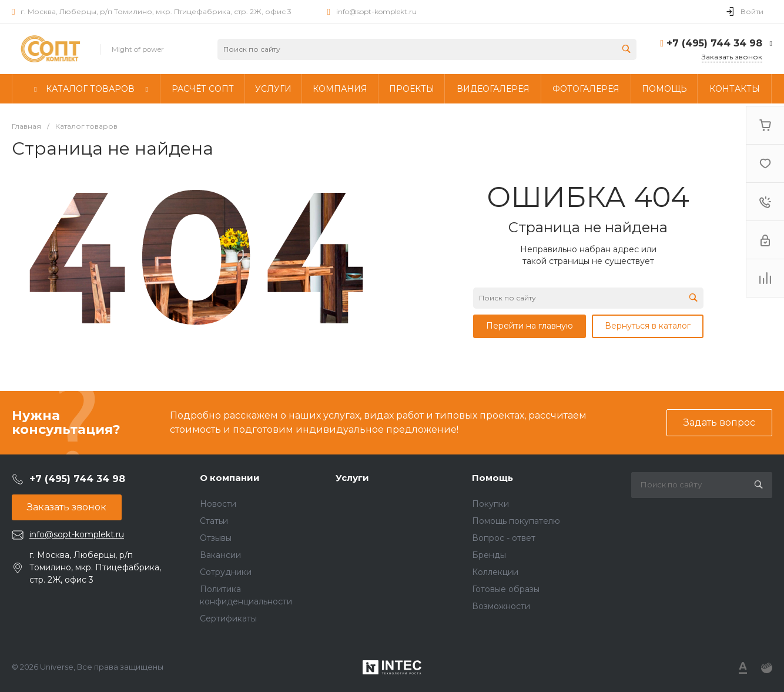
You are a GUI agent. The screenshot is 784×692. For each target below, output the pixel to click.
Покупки (490, 504)
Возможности (501, 606)
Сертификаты (228, 619)
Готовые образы (506, 589)
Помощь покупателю (516, 521)
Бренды (489, 555)
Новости (218, 504)
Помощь (492, 478)
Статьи (214, 521)
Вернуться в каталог (648, 326)
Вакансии (220, 555)
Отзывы (216, 538)
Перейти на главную (530, 326)
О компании (230, 478)
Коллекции (495, 572)
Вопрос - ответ (504, 538)
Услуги (352, 478)
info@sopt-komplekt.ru (376, 11)
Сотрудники (226, 572)
